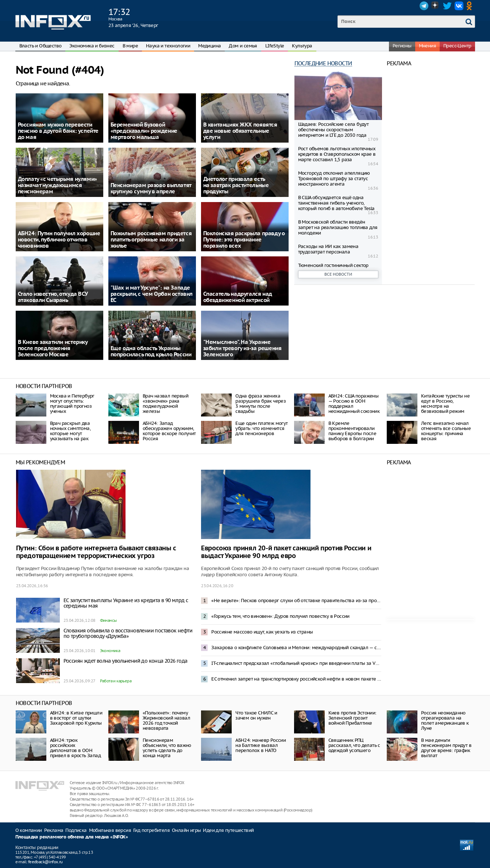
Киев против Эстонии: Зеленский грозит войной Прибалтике (352, 718)
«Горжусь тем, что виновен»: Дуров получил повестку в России (280, 616)
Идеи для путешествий (228, 830)
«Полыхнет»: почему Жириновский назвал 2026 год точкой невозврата (166, 720)
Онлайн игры (186, 830)
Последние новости (323, 63)
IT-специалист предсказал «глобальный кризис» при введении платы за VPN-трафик (296, 663)
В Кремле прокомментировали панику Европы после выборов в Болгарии (352, 431)
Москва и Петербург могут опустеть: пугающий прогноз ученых (72, 404)
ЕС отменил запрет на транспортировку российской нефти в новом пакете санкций (296, 679)
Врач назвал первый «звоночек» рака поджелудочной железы (165, 404)
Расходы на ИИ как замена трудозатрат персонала (328, 249)
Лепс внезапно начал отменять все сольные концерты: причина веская (446, 431)
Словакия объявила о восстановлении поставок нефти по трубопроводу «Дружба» (128, 633)
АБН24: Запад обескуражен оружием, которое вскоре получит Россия (169, 431)
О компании (29, 830)
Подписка (76, 830)
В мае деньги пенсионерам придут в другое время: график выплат (446, 748)
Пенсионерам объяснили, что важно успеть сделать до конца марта (167, 748)
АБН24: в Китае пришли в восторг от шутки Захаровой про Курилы (76, 718)
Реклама (54, 830)
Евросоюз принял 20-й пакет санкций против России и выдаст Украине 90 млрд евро (286, 552)
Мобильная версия (110, 830)
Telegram (424, 6)
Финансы (108, 620)
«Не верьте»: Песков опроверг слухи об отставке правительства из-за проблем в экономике (296, 600)
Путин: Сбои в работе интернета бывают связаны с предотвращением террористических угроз (96, 552)
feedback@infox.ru (45, 862)
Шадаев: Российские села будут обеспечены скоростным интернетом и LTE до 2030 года (333, 130)
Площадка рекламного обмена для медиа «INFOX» (72, 837)
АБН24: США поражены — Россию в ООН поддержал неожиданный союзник (354, 404)
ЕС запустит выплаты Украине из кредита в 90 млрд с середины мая (126, 603)
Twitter (447, 6)
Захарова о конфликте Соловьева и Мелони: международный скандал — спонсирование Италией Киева (296, 648)
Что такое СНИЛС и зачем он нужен (256, 715)
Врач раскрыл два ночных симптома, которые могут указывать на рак (70, 431)
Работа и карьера (116, 681)
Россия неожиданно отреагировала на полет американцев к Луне (445, 720)
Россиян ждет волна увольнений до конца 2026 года (126, 661)
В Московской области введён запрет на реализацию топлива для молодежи (338, 227)
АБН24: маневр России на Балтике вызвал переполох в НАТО (261, 745)
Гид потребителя (151, 830)
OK (471, 6)
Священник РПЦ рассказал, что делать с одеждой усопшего (354, 745)
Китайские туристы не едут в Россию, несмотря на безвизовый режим (445, 404)
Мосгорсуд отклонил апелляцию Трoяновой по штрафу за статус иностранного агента (334, 179)
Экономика (110, 651)
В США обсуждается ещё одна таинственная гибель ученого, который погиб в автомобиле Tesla (336, 203)
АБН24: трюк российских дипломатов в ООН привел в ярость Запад (75, 748)
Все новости (338, 274)
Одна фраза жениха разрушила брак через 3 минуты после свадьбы (261, 404)
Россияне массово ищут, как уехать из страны (262, 632)
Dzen (436, 6)
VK (459, 6)
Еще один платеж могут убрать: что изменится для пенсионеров (261, 428)
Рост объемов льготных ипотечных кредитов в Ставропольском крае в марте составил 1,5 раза (337, 154)
